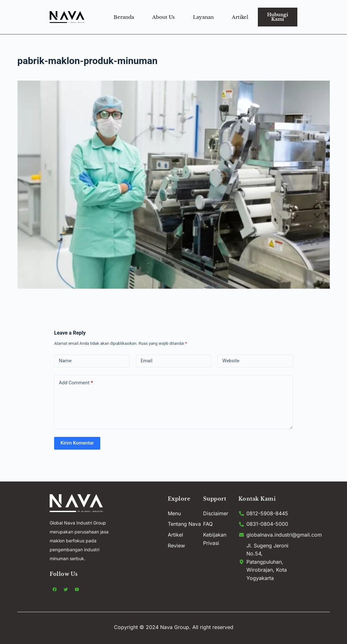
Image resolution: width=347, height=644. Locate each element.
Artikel (240, 17)
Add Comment (76, 383)
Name (65, 361)
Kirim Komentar (77, 443)
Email (147, 361)
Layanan (203, 17)
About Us (163, 17)
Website (231, 361)
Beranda (124, 17)
